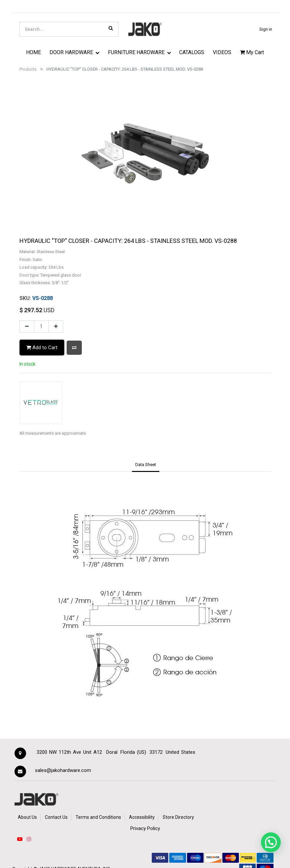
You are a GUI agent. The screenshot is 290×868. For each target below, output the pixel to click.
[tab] (145, 465)
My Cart (252, 52)
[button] (74, 348)
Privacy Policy (145, 828)
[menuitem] (34, 52)
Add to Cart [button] (42, 348)
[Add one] (56, 327)
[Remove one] (27, 327)
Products (28, 69)
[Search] (111, 28)
